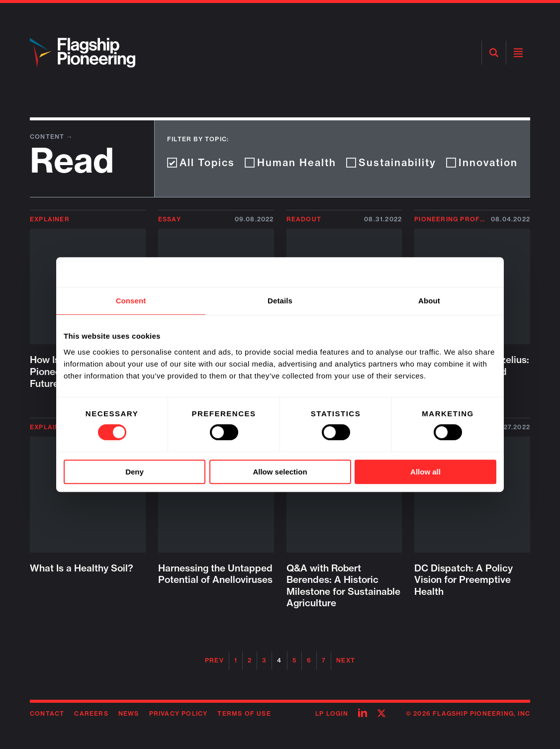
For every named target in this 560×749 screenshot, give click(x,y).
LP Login (332, 713)
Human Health (290, 162)
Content (48, 137)
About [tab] (429, 301)
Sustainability (391, 162)
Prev (214, 660)
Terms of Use (244, 713)
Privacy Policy (179, 713)
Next (346, 660)
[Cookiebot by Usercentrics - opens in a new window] (453, 272)
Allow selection (280, 472)
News (129, 713)
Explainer (50, 219)
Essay (170, 219)
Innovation (482, 162)
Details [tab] (280, 301)
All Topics (201, 162)
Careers (91, 713)
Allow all (425, 472)
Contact (47, 713)
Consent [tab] (131, 301)
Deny (135, 472)
